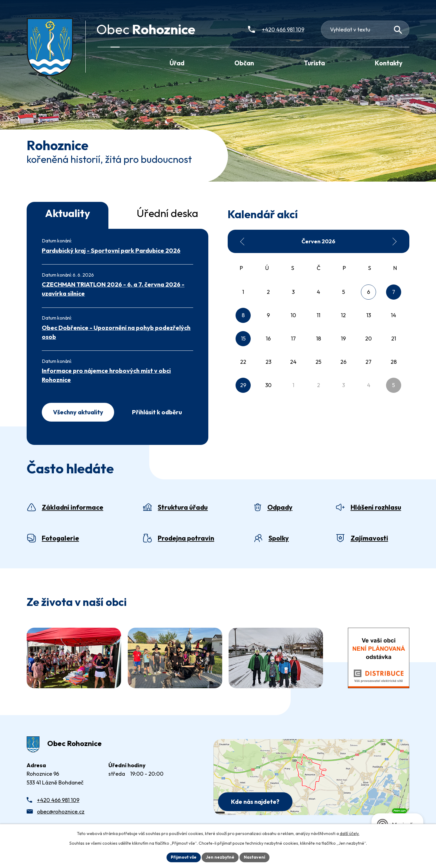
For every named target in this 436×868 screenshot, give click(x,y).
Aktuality (68, 213)
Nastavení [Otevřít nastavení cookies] (254, 857)
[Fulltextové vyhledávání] (365, 30)
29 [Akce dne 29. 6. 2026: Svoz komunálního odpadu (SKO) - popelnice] (243, 385)
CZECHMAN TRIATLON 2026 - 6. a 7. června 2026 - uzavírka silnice (113, 289)
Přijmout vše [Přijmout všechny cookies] (184, 857)
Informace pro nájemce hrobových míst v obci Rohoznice (106, 375)
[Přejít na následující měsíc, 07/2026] (394, 242)
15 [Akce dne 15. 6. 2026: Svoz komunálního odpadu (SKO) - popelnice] (243, 339)
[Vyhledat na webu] (398, 30)
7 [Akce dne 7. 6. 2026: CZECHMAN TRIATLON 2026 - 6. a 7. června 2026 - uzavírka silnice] (394, 292)
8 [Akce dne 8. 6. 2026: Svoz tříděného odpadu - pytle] (243, 315)
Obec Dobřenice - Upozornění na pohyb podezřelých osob (116, 332)
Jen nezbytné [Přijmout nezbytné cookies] (220, 857)
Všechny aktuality (78, 412)
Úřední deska (167, 213)
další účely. (350, 833)
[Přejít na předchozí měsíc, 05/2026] (243, 242)
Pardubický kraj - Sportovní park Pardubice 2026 (111, 250)
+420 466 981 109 (58, 800)
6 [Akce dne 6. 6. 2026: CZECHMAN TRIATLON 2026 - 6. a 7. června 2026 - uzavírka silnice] (368, 292)
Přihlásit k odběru (157, 412)
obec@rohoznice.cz (61, 812)
